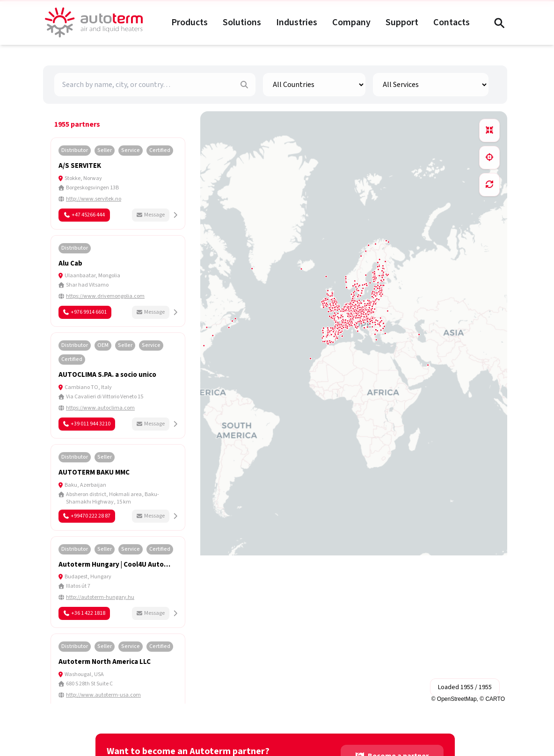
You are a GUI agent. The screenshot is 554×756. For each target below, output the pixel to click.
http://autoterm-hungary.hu (100, 598)
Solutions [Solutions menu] (242, 22)
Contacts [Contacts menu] (452, 22)
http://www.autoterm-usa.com (103, 695)
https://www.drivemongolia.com (105, 296)
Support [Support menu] (402, 22)
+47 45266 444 (84, 215)
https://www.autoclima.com (100, 408)
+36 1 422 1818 (84, 613)
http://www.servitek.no (94, 199)
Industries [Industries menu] (297, 22)
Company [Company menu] (351, 22)
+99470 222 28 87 (87, 516)
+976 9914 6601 (85, 312)
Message (151, 215)
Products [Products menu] (190, 22)
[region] (354, 407)
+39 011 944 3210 (87, 424)
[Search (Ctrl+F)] (499, 22)
